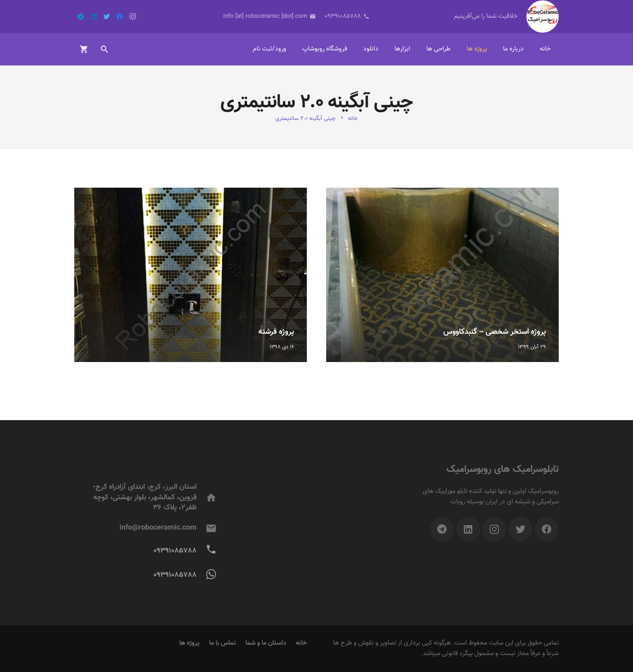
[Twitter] (107, 17)
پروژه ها (189, 643)
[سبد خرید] (84, 49)
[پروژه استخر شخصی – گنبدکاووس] (442, 275)
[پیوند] (543, 17)
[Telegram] (81, 17)
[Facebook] (119, 17)
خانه (301, 643)
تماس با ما (222, 643)
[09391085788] (207, 551)
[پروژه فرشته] (191, 275)
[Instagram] (132, 17)
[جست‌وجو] (104, 49)
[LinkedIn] (94, 17)
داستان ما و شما (266, 643)
